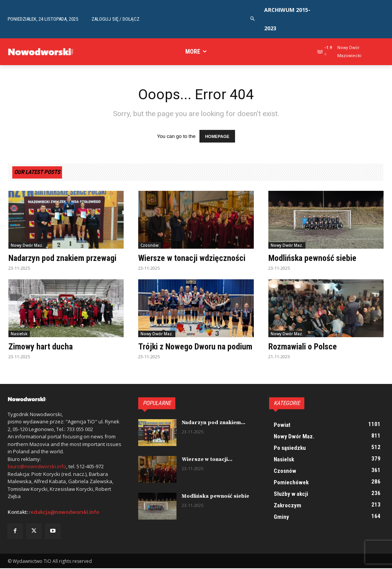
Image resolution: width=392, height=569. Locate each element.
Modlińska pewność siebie (312, 258)
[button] (253, 19)
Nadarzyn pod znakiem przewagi (62, 258)
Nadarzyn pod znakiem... (213, 423)
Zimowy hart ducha (41, 347)
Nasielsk (19, 334)
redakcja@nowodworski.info (64, 512)
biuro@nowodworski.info (37, 467)
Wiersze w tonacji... (206, 460)
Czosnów (149, 246)
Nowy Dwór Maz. (27, 246)
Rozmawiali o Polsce (303, 347)
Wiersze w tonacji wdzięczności (192, 258)
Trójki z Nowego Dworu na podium (195, 347)
